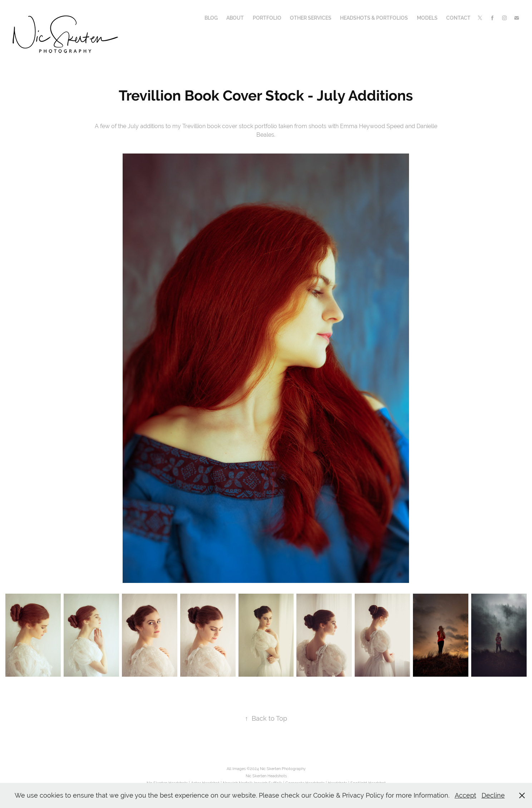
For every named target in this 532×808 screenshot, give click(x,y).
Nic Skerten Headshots (266, 776)
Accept (465, 795)
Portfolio (267, 18)
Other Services (311, 18)
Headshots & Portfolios (374, 18)
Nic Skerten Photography (283, 769)
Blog (211, 18)
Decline (493, 795)
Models (427, 18)
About (235, 18)
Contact (458, 18)
